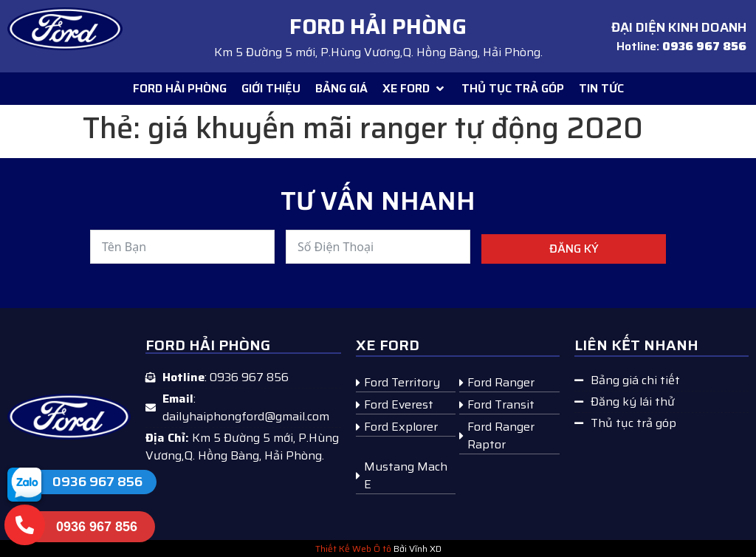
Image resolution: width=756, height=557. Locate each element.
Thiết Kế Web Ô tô (353, 549)
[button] (415, 89)
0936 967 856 (97, 482)
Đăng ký (574, 249)
